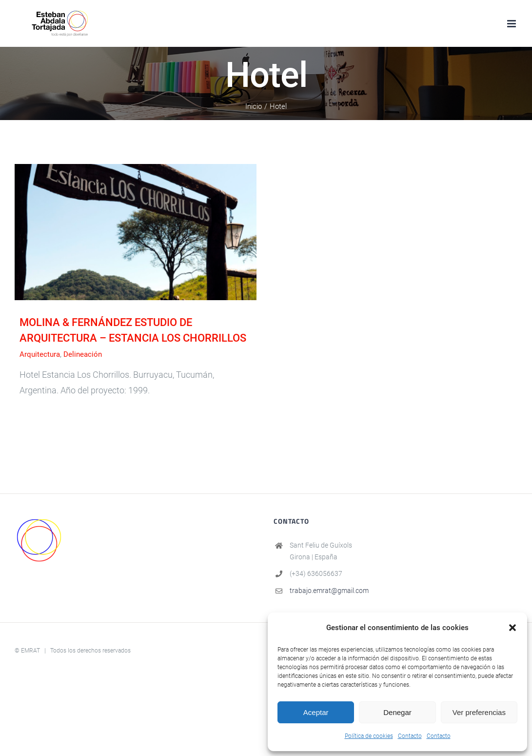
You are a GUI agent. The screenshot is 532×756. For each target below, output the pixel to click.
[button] (512, 628)
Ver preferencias (479, 712)
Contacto (410, 736)
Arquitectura (40, 354)
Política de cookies (369, 736)
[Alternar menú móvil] (512, 24)
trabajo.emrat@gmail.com (329, 591)
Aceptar (316, 712)
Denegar (397, 712)
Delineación (83, 354)
